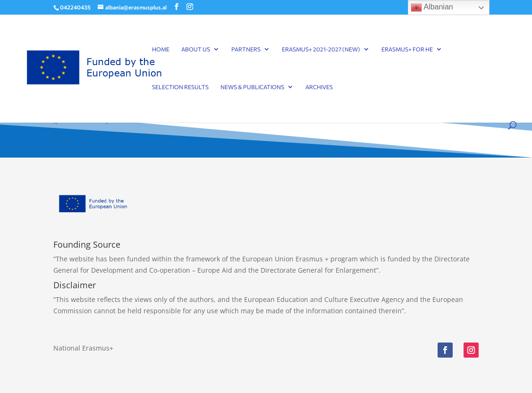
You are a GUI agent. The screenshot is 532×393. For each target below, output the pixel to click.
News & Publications (252, 87)
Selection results (180, 87)
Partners (246, 49)
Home (161, 49)
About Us (196, 49)
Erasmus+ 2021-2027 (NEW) (321, 49)
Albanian (432, 8)
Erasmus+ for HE (407, 49)
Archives (319, 87)
